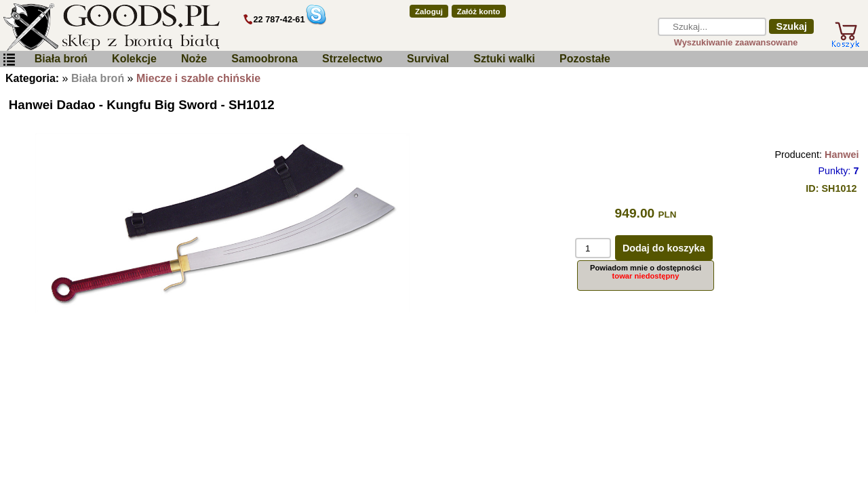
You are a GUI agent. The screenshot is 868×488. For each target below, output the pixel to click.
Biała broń (61, 59)
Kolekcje (134, 59)
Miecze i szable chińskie (198, 78)
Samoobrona (264, 59)
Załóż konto (479, 12)
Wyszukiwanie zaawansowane (736, 42)
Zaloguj (429, 12)
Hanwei (842, 155)
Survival (428, 59)
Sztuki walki (504, 59)
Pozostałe (585, 59)
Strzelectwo (352, 59)
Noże (194, 59)
